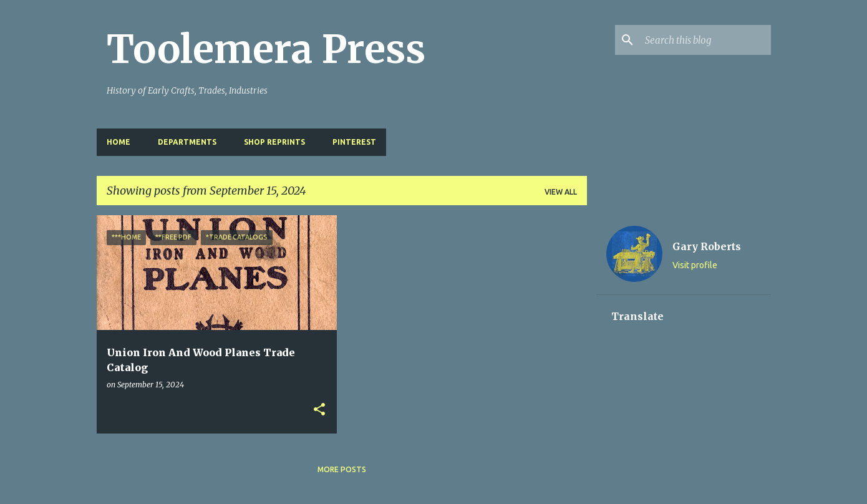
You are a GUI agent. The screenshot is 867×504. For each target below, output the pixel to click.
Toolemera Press (266, 49)
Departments (187, 142)
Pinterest (354, 142)
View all (561, 192)
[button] (319, 410)
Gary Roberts (707, 246)
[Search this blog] (705, 40)
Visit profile (695, 265)
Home (119, 142)
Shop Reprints (274, 142)
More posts (342, 469)
